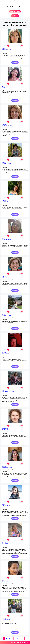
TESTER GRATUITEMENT (15, 11)
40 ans (11, 125)
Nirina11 (4, 86)
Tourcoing (4, 505)
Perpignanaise (5, 428)
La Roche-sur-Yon (6, 391)
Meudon (4, 277)
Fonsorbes (4, 619)
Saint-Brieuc (4, 49)
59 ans (7, 353)
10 (29, 638)
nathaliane (4, 466)
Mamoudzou (5, 87)
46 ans (12, 391)
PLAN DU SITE (20, 642)
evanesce (4, 314)
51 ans (7, 201)
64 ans (9, 163)
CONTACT (27, 642)
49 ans (9, 239)
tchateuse (4, 124)
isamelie (4, 162)
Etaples (3, 201)
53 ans (10, 467)
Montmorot (4, 315)
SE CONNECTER (15, 16)
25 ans (10, 49)
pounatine (4, 504)
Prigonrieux (4, 163)
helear (3, 580)
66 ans (9, 619)
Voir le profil (15, 62)
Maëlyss (4, 48)
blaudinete (4, 200)
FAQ (12, 642)
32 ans (6, 543)
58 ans (9, 315)
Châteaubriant (5, 125)
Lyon (3, 543)
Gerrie (3, 238)
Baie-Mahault (5, 467)
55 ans (10, 87)
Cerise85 (4, 352)
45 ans (8, 277)
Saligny (3, 353)
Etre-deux (4, 542)
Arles (3, 581)
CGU (15, 642)
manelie (3, 390)
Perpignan (4, 429)
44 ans (9, 429)
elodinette (4, 276)
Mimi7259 (4, 618)
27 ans (6, 581)
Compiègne (4, 239)
